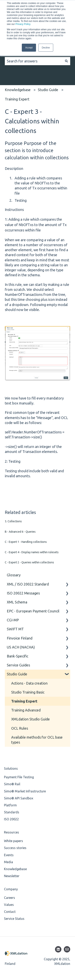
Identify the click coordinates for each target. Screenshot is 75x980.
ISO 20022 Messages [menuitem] (23, 593)
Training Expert (17, 99)
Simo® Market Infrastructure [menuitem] (25, 791)
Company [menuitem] (11, 889)
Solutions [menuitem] (11, 768)
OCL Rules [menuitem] (20, 728)
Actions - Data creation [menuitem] (29, 683)
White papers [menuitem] (13, 841)
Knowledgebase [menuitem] (15, 869)
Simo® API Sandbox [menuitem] (19, 798)
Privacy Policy (23, 24)
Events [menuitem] (9, 855)
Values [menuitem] (9, 905)
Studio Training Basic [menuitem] (28, 692)
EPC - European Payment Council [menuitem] (33, 611)
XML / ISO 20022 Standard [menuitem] (28, 584)
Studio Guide (48, 90)
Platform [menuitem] (10, 805)
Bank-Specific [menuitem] (17, 656)
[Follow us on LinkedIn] (58, 949)
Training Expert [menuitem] (24, 701)
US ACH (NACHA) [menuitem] (21, 647)
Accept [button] (29, 48)
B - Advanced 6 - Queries (20, 532)
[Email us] (67, 949)
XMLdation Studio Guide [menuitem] (30, 719)
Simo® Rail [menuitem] (12, 784)
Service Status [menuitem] (14, 919)
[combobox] (34, 61)
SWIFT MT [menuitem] (15, 629)
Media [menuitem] (8, 862)
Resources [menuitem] (11, 832)
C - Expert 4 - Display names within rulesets (32, 552)
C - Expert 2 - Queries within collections (29, 562)
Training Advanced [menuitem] (26, 710)
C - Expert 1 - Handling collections (26, 542)
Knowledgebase (18, 90)
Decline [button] (46, 48)
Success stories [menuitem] (15, 848)
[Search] (66, 61)
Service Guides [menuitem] (18, 665)
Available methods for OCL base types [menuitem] (37, 740)
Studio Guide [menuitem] (17, 674)
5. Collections (13, 521)
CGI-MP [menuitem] (13, 620)
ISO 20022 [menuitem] (11, 819)
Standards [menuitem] (12, 812)
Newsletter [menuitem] (12, 876)
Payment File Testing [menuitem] (19, 777)
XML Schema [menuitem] (17, 602)
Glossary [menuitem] (14, 575)
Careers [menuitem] (9, 898)
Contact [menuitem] (10, 912)
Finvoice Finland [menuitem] (20, 638)
